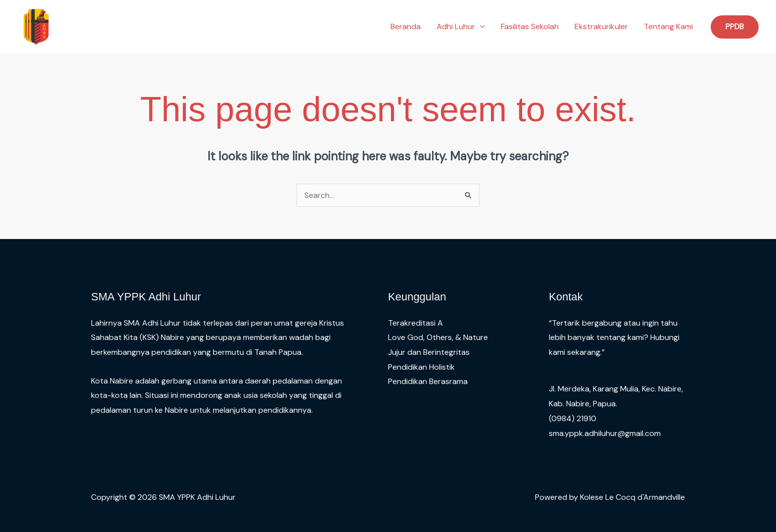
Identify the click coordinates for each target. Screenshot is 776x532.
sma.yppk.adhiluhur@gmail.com (605, 433)
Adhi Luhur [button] (461, 27)
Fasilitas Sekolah (530, 26)
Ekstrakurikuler (601, 26)
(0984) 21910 (573, 418)
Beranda (406, 26)
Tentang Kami (668, 26)
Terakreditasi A (415, 323)
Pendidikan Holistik (421, 367)
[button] (480, 27)
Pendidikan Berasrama (428, 381)
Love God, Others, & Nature (438, 337)
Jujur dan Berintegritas (429, 352)
